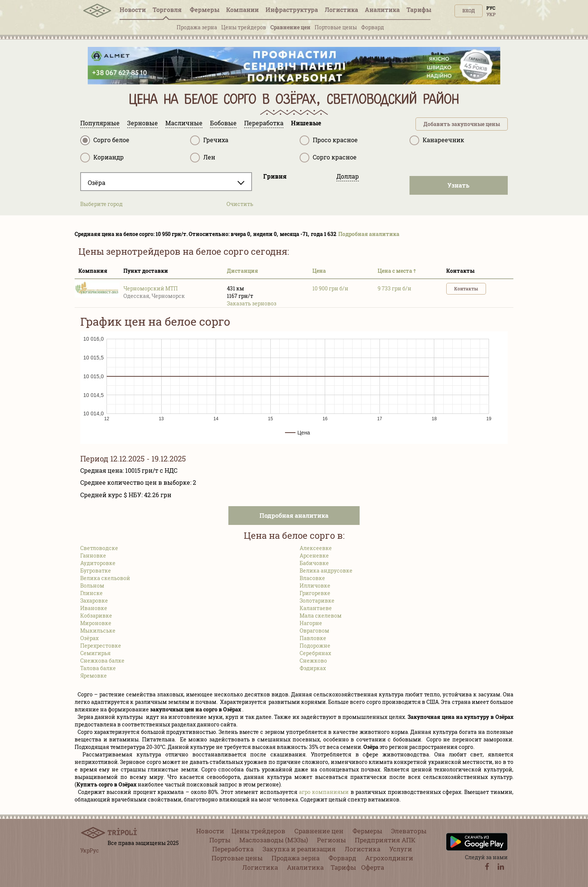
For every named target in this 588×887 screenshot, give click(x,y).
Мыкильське (98, 631)
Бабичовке (314, 563)
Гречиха (209, 140)
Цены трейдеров (244, 27)
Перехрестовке (101, 646)
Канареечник (437, 140)
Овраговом (314, 631)
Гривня (275, 176)
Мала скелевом (321, 616)
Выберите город (101, 204)
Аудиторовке (98, 563)
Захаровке (94, 601)
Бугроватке (96, 571)
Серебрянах (315, 653)
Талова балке (98, 668)
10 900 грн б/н (330, 288)
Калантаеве (316, 608)
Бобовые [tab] (223, 123)
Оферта (373, 867)
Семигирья (95, 653)
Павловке (313, 638)
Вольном (92, 586)
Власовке (312, 578)
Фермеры (205, 10)
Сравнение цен (290, 27)
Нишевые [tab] (306, 123)
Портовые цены (336, 27)
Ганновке (93, 556)
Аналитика (382, 10)
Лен (203, 158)
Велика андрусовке (326, 571)
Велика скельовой (105, 578)
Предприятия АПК (385, 840)
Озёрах (89, 638)
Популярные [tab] (100, 123)
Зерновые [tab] (142, 123)
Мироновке (96, 623)
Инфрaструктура (292, 10)
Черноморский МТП (151, 288)
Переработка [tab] (264, 123)
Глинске (91, 593)
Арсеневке (314, 556)
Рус (491, 8)
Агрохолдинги (389, 858)
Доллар (348, 176)
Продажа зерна (197, 27)
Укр (491, 14)
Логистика (341, 10)
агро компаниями (324, 792)
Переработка (233, 849)
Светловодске (99, 548)
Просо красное (329, 140)
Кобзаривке (96, 616)
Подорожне (315, 646)
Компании (242, 10)
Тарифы (419, 10)
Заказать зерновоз (252, 303)
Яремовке (94, 676)
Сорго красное (328, 158)
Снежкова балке (102, 661)
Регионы (331, 840)
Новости (133, 10)
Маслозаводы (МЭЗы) (274, 840)
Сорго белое (105, 140)
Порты (220, 840)
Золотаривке (317, 601)
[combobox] (166, 182)
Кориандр (102, 158)
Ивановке (94, 608)
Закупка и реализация (299, 849)
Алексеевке (316, 548)
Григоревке (315, 593)
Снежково (313, 661)
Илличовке (315, 586)
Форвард (373, 27)
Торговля (168, 10)
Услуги (401, 849)
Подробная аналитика (369, 234)
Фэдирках (313, 668)
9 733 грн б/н (394, 288)
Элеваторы (409, 831)
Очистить (240, 204)
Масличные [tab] (184, 123)
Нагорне (311, 623)
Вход (469, 11)
